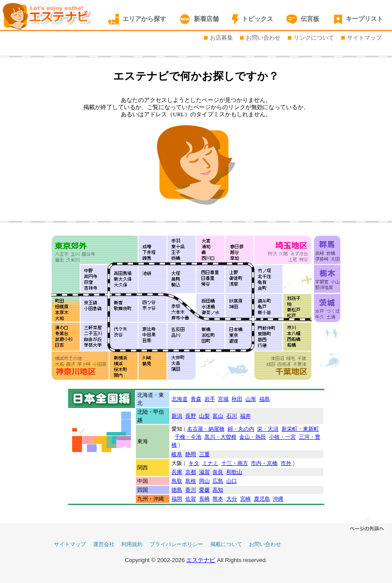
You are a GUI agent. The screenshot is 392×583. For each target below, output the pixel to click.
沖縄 (278, 499)
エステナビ (201, 560)
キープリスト (364, 19)
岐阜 (177, 454)
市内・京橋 (264, 463)
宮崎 (245, 499)
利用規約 (132, 544)
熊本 (218, 499)
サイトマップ (364, 38)
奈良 (218, 472)
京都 (191, 472)
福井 (245, 416)
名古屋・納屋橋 (206, 429)
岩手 (210, 399)
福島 (265, 399)
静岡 (191, 454)
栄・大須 (268, 429)
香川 (191, 490)
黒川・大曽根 (220, 437)
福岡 (177, 499)
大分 (232, 499)
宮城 (223, 399)
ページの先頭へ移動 (367, 526)
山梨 (204, 416)
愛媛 (204, 490)
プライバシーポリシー (176, 544)
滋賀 (204, 472)
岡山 (204, 481)
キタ (194, 463)
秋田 (237, 399)
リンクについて (314, 38)
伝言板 (310, 19)
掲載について (226, 544)
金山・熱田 (253, 437)
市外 (286, 463)
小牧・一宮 (282, 437)
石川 (232, 416)
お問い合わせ (263, 38)
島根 (191, 481)
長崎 (204, 499)
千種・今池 (188, 437)
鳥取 (177, 481)
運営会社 (104, 544)
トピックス (257, 19)
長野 (191, 416)
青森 (196, 399)
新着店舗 (206, 19)
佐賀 (191, 499)
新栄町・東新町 (300, 429)
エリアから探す (144, 19)
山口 (232, 481)
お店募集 (221, 38)
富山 (218, 416)
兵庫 (177, 472)
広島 (218, 481)
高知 (218, 490)
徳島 (177, 490)
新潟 (177, 416)
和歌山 (234, 472)
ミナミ (210, 463)
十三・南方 (235, 463)
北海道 (180, 399)
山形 (251, 399)
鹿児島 (262, 499)
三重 (204, 454)
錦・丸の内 (241, 429)
